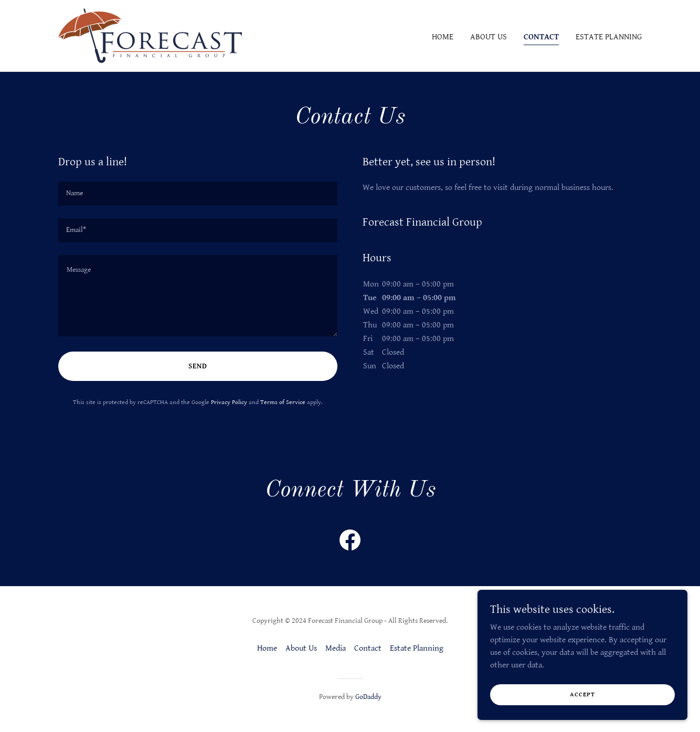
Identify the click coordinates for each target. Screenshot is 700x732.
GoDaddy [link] (368, 697)
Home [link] (443, 37)
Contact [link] (541, 37)
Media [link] (336, 648)
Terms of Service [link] (283, 402)
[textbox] (198, 194)
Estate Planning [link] (609, 37)
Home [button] (267, 648)
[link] (150, 35)
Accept (582, 694)
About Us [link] (489, 37)
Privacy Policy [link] (229, 402)
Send (198, 366)
